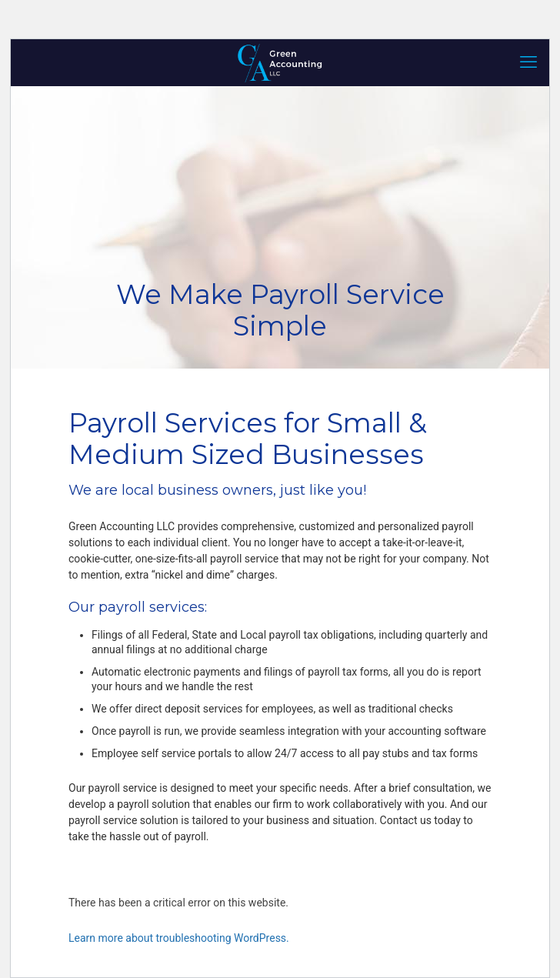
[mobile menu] (528, 62)
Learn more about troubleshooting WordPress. (179, 938)
